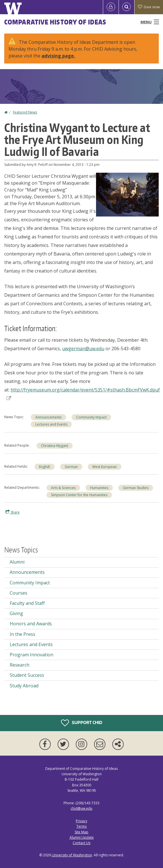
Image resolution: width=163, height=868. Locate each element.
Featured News (25, 112)
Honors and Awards (31, 624)
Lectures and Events (51, 424)
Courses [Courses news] (19, 593)
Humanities (99, 488)
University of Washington (72, 855)
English (45, 467)
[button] (127, 194)
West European (105, 467)
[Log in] (111, 7)
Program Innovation (31, 655)
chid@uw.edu (81, 808)
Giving (16, 613)
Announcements (48, 417)
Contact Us (81, 843)
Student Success (27, 675)
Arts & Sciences (63, 488)
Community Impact (91, 417)
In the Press (23, 634)
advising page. (58, 56)
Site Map (81, 832)
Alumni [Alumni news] (17, 562)
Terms (81, 826)
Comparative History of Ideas (55, 22)
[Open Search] (127, 7)
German (71, 467)
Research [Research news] (20, 665)
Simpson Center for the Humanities (79, 495)
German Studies (136, 488)
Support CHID (82, 723)
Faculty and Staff (27, 603)
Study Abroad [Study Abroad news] (24, 686)
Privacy (81, 821)
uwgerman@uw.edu (83, 349)
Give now (149, 7)
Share (13, 512)
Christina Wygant (55, 446)
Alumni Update (82, 837)
